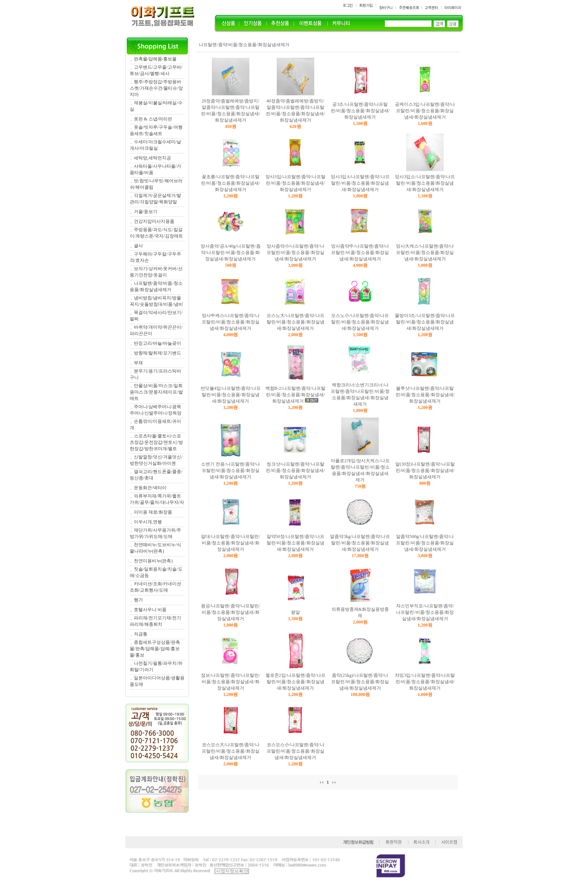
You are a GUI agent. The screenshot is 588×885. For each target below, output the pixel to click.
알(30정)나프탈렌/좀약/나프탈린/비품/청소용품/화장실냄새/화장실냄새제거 (425, 470)
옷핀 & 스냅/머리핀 (153, 119)
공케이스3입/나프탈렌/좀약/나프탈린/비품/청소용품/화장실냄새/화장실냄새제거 (425, 111)
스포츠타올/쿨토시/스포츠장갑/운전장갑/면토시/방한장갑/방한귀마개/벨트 (156, 442)
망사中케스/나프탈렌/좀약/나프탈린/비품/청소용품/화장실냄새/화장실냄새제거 (231, 322)
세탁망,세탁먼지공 (152, 158)
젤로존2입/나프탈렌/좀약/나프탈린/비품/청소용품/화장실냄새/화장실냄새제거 (295, 682)
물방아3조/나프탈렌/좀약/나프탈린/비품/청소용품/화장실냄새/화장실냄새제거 (425, 322)
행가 (138, 600)
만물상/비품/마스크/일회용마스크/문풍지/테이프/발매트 (156, 392)
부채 (138, 363)
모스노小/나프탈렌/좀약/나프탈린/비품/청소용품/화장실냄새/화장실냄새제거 (360, 322)
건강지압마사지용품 (154, 221)
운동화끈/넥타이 (150, 488)
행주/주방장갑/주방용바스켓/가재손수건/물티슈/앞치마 (156, 88)
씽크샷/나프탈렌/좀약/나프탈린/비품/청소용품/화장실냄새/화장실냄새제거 (295, 470)
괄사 (138, 246)
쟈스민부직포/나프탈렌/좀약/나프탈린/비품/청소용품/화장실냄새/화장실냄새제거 (425, 612)
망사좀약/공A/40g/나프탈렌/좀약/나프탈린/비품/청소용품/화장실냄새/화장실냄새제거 (231, 252)
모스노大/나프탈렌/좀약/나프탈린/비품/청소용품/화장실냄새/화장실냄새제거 (295, 322)
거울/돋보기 (146, 212)
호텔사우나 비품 (150, 610)
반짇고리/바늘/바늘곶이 (158, 343)
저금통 (141, 634)
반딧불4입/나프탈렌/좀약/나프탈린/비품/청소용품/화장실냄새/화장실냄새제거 (231, 395)
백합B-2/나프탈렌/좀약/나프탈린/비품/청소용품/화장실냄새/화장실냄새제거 (295, 395)
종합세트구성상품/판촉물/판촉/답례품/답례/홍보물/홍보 (155, 649)
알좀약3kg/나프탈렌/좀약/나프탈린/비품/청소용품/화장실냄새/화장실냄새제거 (360, 543)
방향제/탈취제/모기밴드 (158, 353)
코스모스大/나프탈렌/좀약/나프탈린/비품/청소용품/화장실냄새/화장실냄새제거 (231, 751)
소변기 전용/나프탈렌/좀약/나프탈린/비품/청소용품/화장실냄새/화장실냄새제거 (230, 470)
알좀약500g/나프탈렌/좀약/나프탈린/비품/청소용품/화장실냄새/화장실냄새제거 (425, 543)
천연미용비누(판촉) (153, 561)
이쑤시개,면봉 (148, 522)
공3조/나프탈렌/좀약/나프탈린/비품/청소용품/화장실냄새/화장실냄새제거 (360, 111)
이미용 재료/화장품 (153, 512)
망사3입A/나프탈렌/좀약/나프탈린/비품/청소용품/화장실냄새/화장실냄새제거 (360, 183)
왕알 (295, 612)
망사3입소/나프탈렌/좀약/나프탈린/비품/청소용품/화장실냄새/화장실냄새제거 (425, 183)
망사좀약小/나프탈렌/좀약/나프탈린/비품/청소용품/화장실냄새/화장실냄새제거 (295, 252)
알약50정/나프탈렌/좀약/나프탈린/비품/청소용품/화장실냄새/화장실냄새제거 (295, 543)
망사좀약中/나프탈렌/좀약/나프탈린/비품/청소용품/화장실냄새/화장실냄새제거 (360, 252)
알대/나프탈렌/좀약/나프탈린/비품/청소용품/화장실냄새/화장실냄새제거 (230, 543)
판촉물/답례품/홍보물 (155, 59)
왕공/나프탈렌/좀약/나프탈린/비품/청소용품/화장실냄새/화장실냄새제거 (230, 612)
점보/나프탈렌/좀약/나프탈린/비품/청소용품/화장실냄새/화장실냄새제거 (230, 682)
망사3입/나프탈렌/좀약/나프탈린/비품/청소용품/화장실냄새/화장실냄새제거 (295, 183)
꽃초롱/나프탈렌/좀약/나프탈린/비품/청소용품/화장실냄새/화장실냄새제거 (230, 183)
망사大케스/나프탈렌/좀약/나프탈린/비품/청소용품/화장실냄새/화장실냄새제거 (425, 252)
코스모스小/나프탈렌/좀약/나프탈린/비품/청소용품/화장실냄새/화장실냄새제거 (295, 751)
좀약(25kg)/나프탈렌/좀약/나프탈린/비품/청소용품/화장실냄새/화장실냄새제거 (360, 682)
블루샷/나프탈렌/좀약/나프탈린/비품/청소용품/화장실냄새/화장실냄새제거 (425, 395)
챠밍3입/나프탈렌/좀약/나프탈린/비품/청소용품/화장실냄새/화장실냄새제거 (425, 682)
